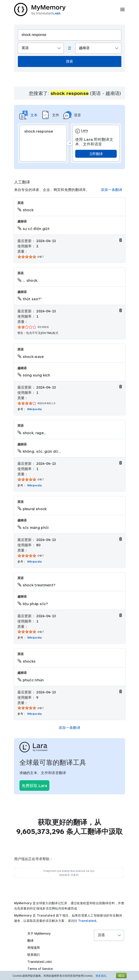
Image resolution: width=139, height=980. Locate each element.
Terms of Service (40, 969)
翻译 (30, 940)
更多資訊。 (102, 976)
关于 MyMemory (39, 933)
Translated (87, 921)
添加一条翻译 (112, 190)
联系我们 (34, 955)
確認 (121, 975)
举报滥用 (34, 948)
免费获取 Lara (34, 785)
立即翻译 (96, 154)
